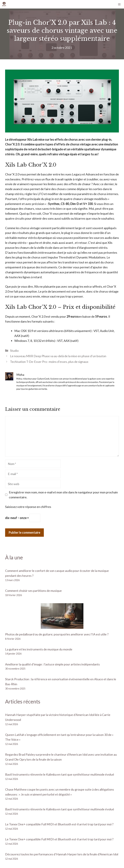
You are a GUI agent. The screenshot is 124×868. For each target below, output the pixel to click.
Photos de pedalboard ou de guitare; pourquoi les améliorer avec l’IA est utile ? (57, 634)
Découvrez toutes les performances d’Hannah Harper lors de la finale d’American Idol (62, 854)
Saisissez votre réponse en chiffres (28, 507)
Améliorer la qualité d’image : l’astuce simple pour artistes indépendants (52, 664)
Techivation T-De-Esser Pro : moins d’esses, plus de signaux (49, 362)
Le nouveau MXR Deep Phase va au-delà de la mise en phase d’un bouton (58, 356)
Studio (14, 351)
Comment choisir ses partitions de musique (33, 591)
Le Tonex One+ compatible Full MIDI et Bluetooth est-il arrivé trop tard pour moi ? (59, 824)
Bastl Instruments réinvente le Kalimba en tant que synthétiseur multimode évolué (60, 774)
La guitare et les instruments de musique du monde (39, 649)
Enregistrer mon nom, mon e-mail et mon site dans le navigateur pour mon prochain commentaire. (63, 495)
